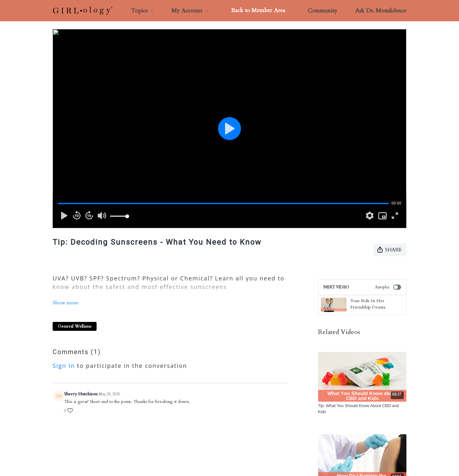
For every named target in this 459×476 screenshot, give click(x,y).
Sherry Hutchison (81, 380)
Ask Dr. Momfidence (381, 11)
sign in (64, 352)
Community (322, 11)
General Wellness (75, 312)
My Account (190, 11)
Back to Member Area (258, 10)
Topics (142, 11)
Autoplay (388, 287)
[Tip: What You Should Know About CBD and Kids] (362, 409)
